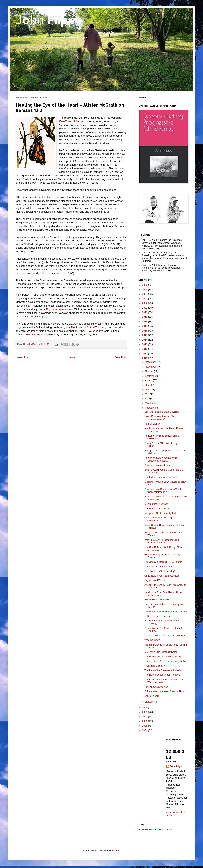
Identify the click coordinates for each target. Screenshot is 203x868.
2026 (145, 285)
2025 (145, 290)
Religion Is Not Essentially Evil (160, 513)
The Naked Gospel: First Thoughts (162, 675)
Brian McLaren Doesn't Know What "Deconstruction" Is (163, 490)
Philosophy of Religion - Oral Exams (163, 562)
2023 (145, 299)
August (149, 380)
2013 (145, 344)
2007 (145, 717)
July (147, 385)
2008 (145, 712)
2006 (145, 721)
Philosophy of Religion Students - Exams (166, 612)
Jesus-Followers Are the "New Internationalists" (160, 418)
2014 (145, 340)
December (151, 362)
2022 (145, 303)
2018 (145, 322)
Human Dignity (152, 424)
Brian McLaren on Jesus (157, 465)
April (148, 399)
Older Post (120, 357)
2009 (145, 707)
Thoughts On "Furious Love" (159, 567)
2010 (145, 358)
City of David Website (156, 580)
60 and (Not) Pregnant (156, 504)
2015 (145, 335)
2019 (145, 317)
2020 (145, 312)
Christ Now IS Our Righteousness (162, 576)
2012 (145, 349)
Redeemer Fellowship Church (157, 829)
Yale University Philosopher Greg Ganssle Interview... (162, 541)
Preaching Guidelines (156, 666)
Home (72, 357)
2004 (145, 730)
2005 (145, 726)
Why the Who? (152, 640)
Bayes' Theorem (38, 335)
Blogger (115, 851)
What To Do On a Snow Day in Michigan (165, 636)
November (151, 367)
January (150, 702)
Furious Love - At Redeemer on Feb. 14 (165, 661)
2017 (145, 326)
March (149, 403)
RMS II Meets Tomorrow (157, 600)
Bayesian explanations (59, 309)
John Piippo (49, 20)
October (150, 371)
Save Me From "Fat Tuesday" (160, 571)
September (151, 376)
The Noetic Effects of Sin (157, 508)
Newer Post (23, 357)
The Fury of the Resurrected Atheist (163, 670)
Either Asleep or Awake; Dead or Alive (164, 691)
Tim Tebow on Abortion (156, 687)
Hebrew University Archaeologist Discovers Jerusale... (161, 459)
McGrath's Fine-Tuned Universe (161, 652)
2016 (145, 331)
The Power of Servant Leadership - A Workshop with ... (164, 681)
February (150, 408)
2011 (145, 354)
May (148, 394)
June (148, 390)
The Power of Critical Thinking (88, 327)
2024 (145, 294)
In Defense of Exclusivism (158, 616)
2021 (145, 308)
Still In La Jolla (152, 696)
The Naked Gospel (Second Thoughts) (164, 657)
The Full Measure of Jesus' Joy (161, 477)
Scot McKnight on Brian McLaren (162, 412)
